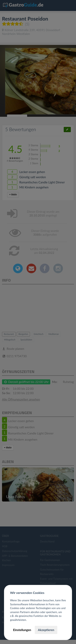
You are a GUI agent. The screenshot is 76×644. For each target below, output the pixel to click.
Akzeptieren (46, 630)
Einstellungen (22, 630)
